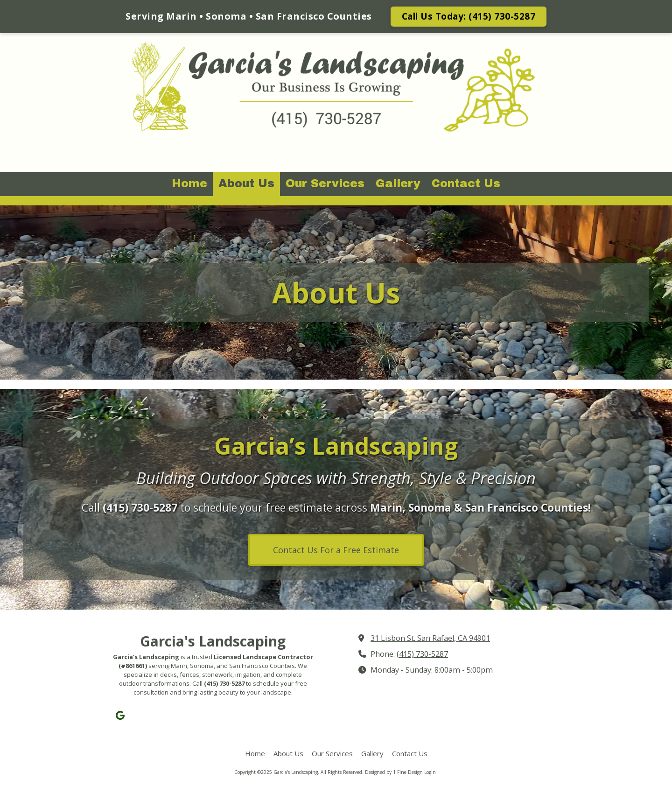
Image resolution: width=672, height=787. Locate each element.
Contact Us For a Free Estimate (336, 550)
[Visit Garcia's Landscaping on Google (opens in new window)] (120, 715)
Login (430, 772)
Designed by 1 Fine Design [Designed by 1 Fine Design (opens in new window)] (394, 772)
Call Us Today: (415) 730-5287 (469, 16)
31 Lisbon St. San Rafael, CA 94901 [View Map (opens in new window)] (430, 638)
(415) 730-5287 (422, 654)
